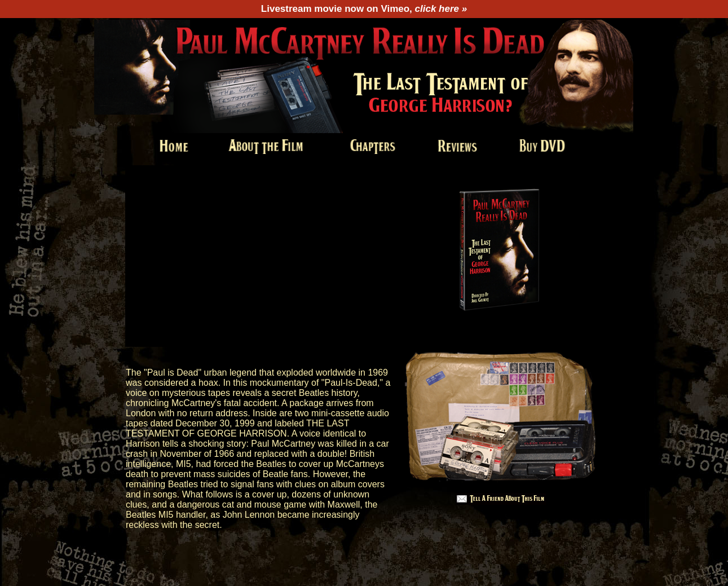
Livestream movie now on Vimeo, (364, 9)
